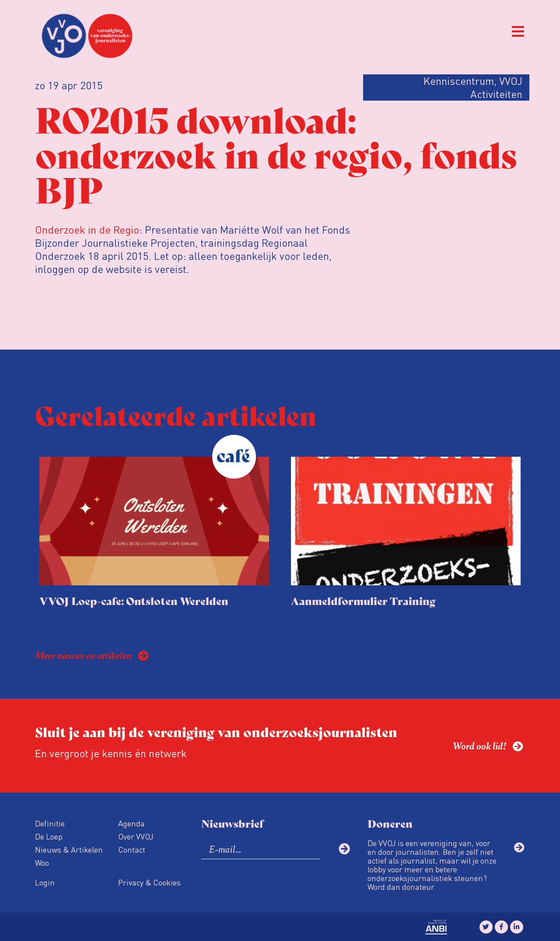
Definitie (50, 823)
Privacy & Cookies (149, 882)
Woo (42, 862)
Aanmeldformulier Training (363, 600)
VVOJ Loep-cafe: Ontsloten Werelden (134, 600)
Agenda (131, 823)
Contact (132, 849)
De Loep (49, 836)
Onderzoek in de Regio (87, 229)
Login (45, 882)
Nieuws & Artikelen (69, 849)
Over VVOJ (136, 836)
